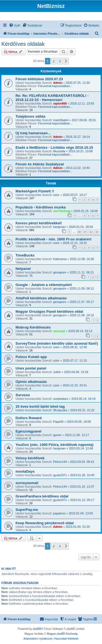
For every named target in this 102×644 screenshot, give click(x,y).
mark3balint (61, 120)
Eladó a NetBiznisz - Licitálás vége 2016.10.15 (54, 147)
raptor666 (60, 103)
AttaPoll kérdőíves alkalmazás (41, 298)
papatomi (59, 513)
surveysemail (27, 483)
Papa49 (58, 422)
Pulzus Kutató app (31, 357)
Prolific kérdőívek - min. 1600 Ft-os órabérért (53, 239)
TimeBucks (25, 255)
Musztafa (59, 151)
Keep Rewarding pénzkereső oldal (45, 523)
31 (85, 232)
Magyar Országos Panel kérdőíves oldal (49, 311)
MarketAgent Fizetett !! (35, 191)
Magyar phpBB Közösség (62, 634)
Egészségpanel (28, 431)
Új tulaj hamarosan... (33, 133)
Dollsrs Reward (29, 418)
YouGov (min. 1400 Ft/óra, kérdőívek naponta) (54, 445)
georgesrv (60, 272)
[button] (66, 61)
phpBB (37, 629)
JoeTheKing (62, 211)
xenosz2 (59, 331)
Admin (58, 83)
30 (79, 232)
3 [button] (60, 61)
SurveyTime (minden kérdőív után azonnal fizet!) (57, 343)
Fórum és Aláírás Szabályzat (40, 164)
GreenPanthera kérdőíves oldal (42, 496)
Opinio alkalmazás (31, 382)
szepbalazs (61, 399)
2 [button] (54, 61)
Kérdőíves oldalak (23, 44)
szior (56, 195)
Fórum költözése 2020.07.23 (39, 79)
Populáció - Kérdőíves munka (41, 207)
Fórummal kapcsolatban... (55, 86)
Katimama (60, 259)
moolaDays (25, 471)
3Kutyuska (60, 410)
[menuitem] (15, 25)
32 (91, 232)
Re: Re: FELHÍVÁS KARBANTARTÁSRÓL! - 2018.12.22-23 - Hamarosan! (52, 98)
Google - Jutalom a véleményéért (44, 285)
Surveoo (23, 395)
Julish (57, 372)
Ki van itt (9, 569)
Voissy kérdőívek (30, 458)
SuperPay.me (27, 510)
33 (97, 232)
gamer (57, 435)
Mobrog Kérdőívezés (33, 327)
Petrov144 (60, 462)
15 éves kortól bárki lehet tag (40, 406)
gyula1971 (60, 475)
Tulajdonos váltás (30, 116)
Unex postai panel (31, 368)
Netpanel (23, 269)
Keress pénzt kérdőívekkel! (39, 223)
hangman (59, 227)
